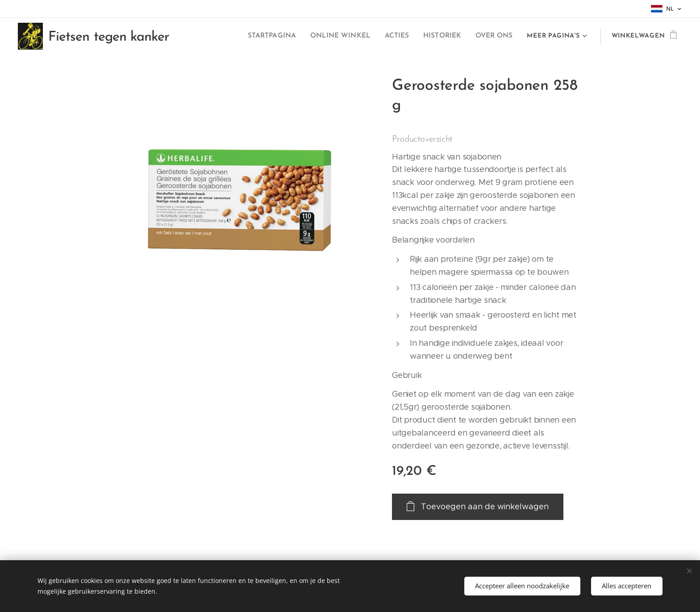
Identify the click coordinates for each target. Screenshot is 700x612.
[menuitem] (221, 36)
